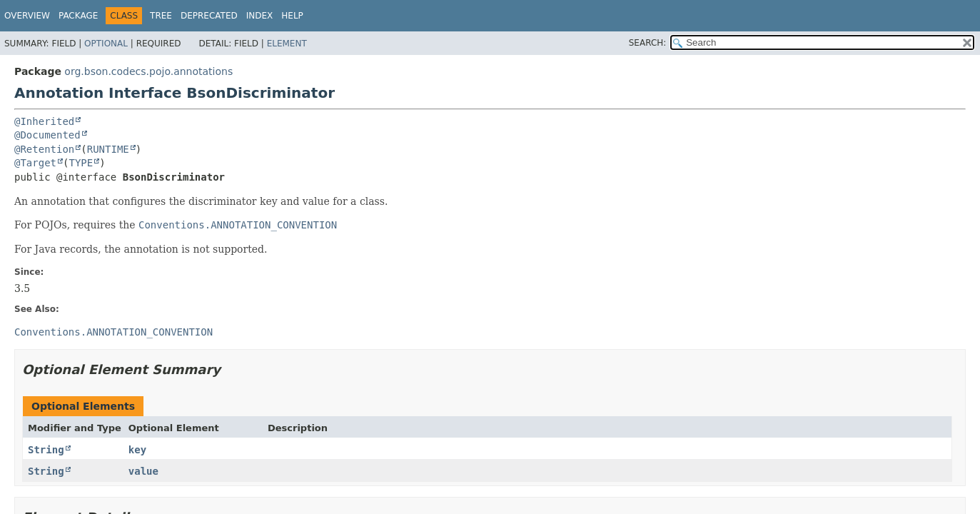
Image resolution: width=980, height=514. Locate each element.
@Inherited (44, 121)
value (143, 471)
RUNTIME (108, 149)
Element (287, 44)
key (137, 450)
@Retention (44, 149)
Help (292, 16)
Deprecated (209, 16)
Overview (27, 16)
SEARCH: (648, 43)
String (46, 450)
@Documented (47, 135)
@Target (35, 163)
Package (78, 16)
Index (260, 16)
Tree (161, 16)
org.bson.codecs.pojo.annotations (148, 71)
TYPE (81, 163)
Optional (106, 44)
